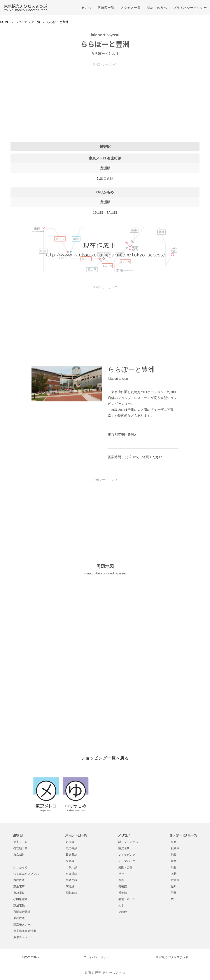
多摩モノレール (23, 937)
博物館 (123, 893)
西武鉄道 (19, 880)
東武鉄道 (19, 918)
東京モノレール (23, 924)
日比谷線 (72, 855)
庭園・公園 (125, 867)
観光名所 (124, 848)
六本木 (175, 880)
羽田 (174, 893)
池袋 (174, 855)
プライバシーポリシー (190, 8)
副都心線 (72, 893)
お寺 (121, 880)
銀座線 (70, 842)
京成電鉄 (19, 905)
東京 (174, 842)
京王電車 (19, 886)
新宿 (174, 861)
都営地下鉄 (20, 848)
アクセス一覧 (131, 8)
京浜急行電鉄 (22, 912)
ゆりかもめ (20, 867)
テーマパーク (127, 861)
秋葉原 (175, 848)
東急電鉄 (19, 893)
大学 (121, 905)
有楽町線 (72, 874)
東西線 (70, 861)
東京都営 (19, 855)
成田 (174, 899)
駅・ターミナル (128, 842)
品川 (174, 886)
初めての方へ (157, 8)
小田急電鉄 (20, 899)
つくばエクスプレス (26, 874)
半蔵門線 (72, 880)
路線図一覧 (106, 8)
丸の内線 (72, 848)
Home (87, 8)
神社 (121, 874)
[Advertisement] (105, 97)
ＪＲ (16, 861)
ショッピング (127, 855)
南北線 (70, 886)
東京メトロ (20, 842)
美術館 (123, 886)
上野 (174, 874)
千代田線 (72, 867)
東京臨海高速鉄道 (25, 931)
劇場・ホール (127, 899)
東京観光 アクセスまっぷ (172, 957)
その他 (123, 912)
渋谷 (174, 867)
